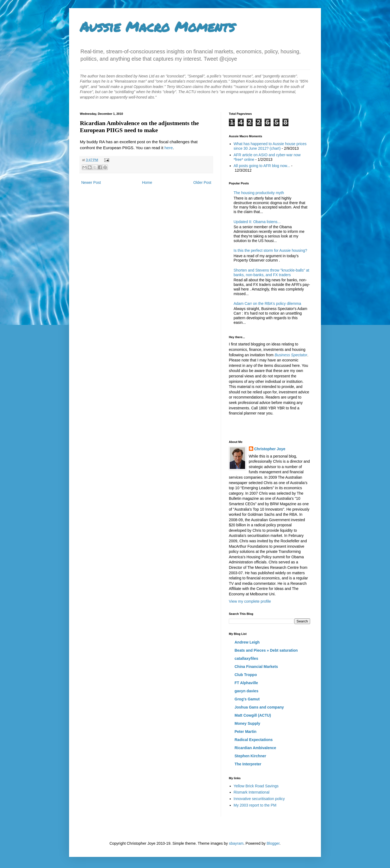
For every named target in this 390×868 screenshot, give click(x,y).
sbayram (236, 843)
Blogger (273, 843)
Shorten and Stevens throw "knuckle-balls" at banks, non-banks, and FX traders (272, 273)
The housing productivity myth (259, 193)
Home (147, 182)
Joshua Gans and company (259, 707)
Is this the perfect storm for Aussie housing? (271, 250)
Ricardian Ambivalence (255, 748)
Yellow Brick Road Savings (256, 786)
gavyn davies (246, 691)
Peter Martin (246, 732)
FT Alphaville (246, 683)
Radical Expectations (254, 740)
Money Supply (247, 723)
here (169, 148)
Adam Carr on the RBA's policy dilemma (267, 304)
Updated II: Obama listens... (257, 222)
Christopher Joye (270, 449)
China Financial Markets (256, 667)
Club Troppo (246, 675)
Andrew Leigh (247, 642)
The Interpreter (248, 764)
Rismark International (252, 792)
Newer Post (91, 182)
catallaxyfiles (246, 658)
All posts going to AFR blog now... (262, 166)
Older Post (202, 182)
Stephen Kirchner (250, 756)
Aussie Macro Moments (157, 27)
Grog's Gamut (247, 699)
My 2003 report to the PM (255, 805)
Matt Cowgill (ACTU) (253, 715)
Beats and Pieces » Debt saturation (266, 650)
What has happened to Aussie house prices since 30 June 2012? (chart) (270, 146)
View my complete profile (250, 601)
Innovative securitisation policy (259, 799)
